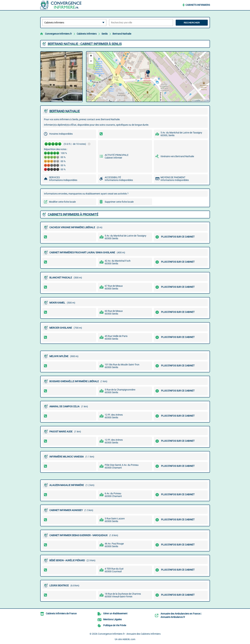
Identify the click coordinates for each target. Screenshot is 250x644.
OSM (206, 101)
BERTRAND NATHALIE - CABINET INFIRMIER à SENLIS (85, 44)
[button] (148, 74)
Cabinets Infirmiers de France (61, 613)
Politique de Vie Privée (115, 625)
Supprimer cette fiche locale (119, 202)
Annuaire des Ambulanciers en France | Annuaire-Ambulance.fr (181, 615)
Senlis (105, 34)
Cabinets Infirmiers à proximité (73, 214)
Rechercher (192, 23)
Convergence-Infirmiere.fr (58, 34)
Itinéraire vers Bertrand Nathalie (177, 156)
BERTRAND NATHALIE (65, 111)
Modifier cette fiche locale (62, 202)
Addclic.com (129, 639)
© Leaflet (196, 101)
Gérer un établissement (115, 613)
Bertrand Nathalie (122, 34)
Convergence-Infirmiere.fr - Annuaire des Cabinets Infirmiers (129, 634)
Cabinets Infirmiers (198, 5)
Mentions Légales (112, 619)
